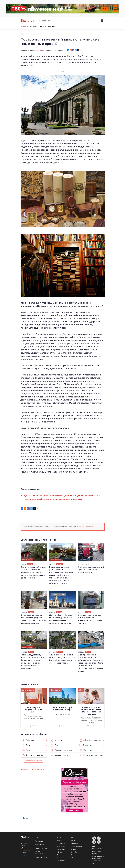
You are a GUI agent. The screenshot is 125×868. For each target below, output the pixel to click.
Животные (86, 745)
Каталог (34, 26)
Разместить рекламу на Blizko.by (33, 769)
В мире (74, 849)
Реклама (39, 841)
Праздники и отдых (61, 750)
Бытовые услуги (59, 755)
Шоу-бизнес (76, 852)
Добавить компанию (34, 760)
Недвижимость (30, 634)
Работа (74, 837)
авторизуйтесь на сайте (85, 526)
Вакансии (39, 844)
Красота (56, 740)
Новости (24, 26)
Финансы (60, 855)
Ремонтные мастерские (91, 755)
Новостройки (41, 857)
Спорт (59, 857)
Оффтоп (74, 855)
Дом (55, 745)
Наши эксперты (39, 852)
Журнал (51, 26)
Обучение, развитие (90, 740)
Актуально (57, 546)
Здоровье (28, 740)
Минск (27, 546)
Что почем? (61, 846)
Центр (23, 34)
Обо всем (75, 857)
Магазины (85, 750)
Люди (59, 837)
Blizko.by (95, 855)
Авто (26, 750)
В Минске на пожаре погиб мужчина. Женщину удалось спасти (91, 570)
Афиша (27, 594)
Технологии (61, 860)
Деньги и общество (32, 755)
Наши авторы (41, 848)
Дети (26, 745)
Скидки (42, 26)
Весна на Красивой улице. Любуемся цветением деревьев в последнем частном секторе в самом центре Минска (33, 572)
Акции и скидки (29, 684)
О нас (37, 837)
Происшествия (87, 546)
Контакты (24, 855)
